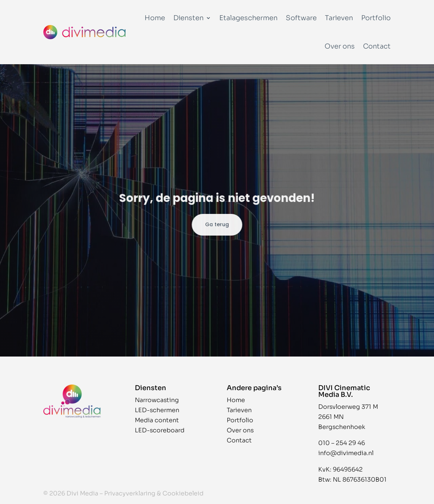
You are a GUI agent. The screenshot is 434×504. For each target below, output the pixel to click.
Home (155, 18)
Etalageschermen (248, 18)
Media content (157, 420)
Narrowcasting (157, 400)
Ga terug (217, 224)
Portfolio (376, 18)
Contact (377, 46)
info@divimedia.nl (346, 453)
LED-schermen (157, 410)
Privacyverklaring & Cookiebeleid (154, 493)
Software (301, 18)
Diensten (188, 18)
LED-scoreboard (160, 430)
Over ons (340, 46)
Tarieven (339, 18)
